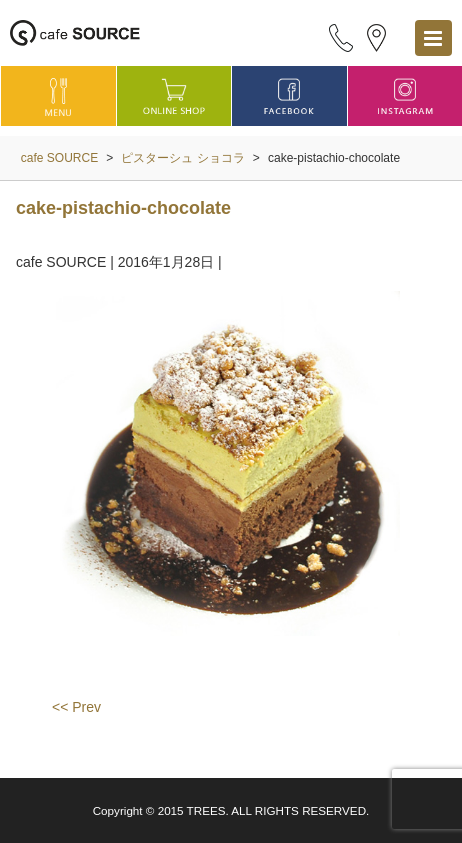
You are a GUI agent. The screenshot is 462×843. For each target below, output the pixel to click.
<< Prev (76, 707)
